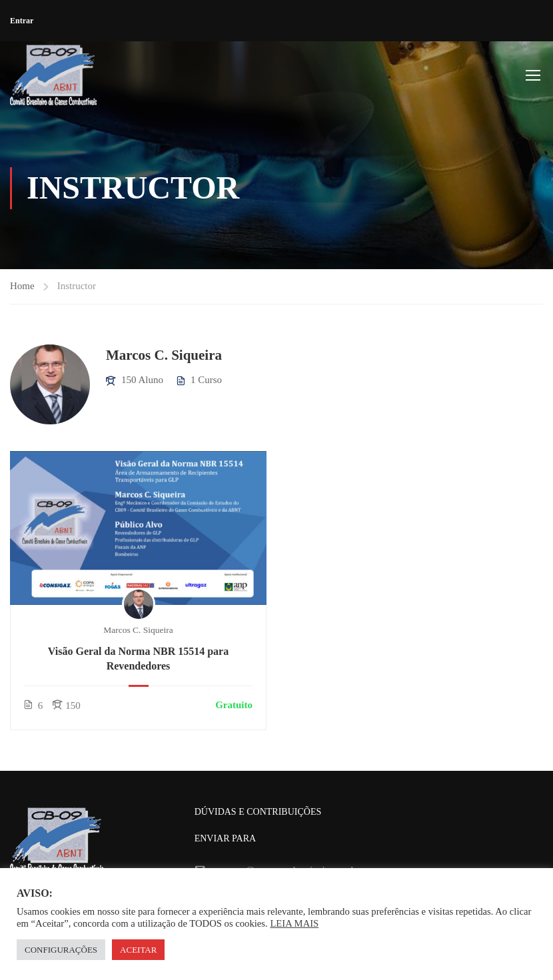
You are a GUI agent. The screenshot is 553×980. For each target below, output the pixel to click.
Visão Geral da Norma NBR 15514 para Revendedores (138, 659)
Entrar (22, 21)
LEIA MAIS (294, 923)
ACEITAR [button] (138, 950)
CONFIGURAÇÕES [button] (61, 950)
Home (22, 286)
